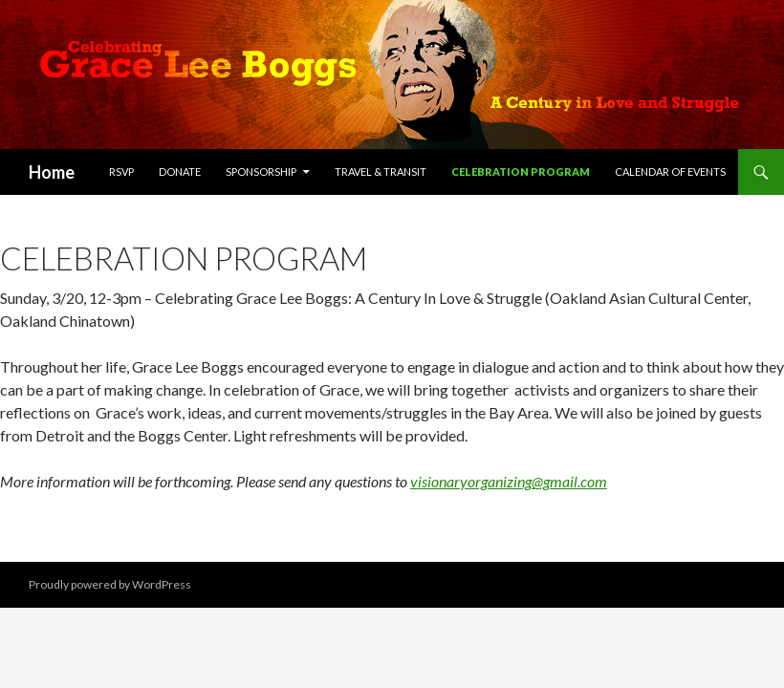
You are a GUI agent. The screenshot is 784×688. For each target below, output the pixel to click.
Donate (180, 172)
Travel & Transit (381, 172)
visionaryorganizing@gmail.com (509, 481)
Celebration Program (521, 172)
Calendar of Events (670, 172)
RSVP (121, 172)
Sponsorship (261, 172)
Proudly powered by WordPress (110, 584)
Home (52, 172)
